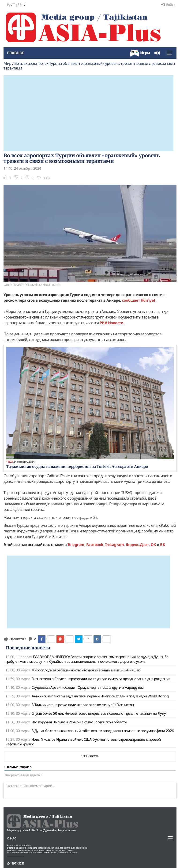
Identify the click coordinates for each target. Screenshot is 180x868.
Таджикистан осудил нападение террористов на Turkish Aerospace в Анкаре (77, 466)
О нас (12, 838)
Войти (168, 5)
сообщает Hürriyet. (139, 300)
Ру (9, 5)
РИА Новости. (112, 323)
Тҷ (15, 5)
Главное (16, 53)
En (21, 5)
